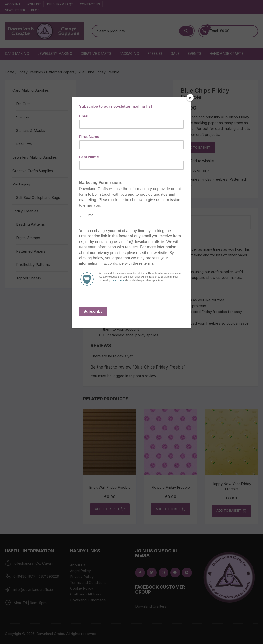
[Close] (190, 98)
